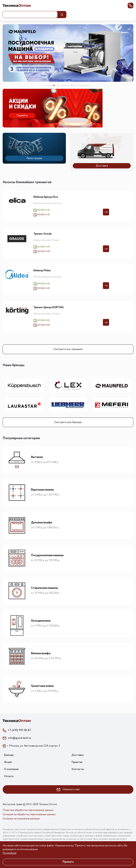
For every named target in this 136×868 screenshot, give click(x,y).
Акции (8, 762)
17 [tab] (75, 85)
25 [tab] (89, 85)
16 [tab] (73, 85)
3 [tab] (50, 85)
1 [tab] (47, 85)
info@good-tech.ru (19, 738)
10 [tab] (63, 85)
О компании (11, 769)
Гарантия (77, 762)
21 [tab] (82, 85)
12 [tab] (66, 85)
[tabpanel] (68, 53)
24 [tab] (87, 85)
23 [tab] (86, 85)
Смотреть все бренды (68, 422)
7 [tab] (57, 85)
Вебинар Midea (42, 271)
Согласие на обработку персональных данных (29, 814)
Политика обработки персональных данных (28, 810)
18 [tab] (77, 85)
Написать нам (68, 789)
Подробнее (10, 853)
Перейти (22, 116)
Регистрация (34, 158)
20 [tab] (80, 85)
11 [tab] (64, 85)
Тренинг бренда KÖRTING (49, 308)
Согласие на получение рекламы (21, 819)
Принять (68, 862)
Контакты (78, 769)
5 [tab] (54, 85)
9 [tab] (61, 85)
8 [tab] (59, 85)
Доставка (102, 166)
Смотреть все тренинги (68, 349)
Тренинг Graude (42, 234)
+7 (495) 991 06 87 (19, 730)
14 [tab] (70, 85)
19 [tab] (79, 85)
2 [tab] (49, 85)
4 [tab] (52, 85)
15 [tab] (72, 85)
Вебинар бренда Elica (46, 197)
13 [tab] (68, 85)
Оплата (9, 776)
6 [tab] (56, 85)
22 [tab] (84, 85)
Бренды (9, 755)
